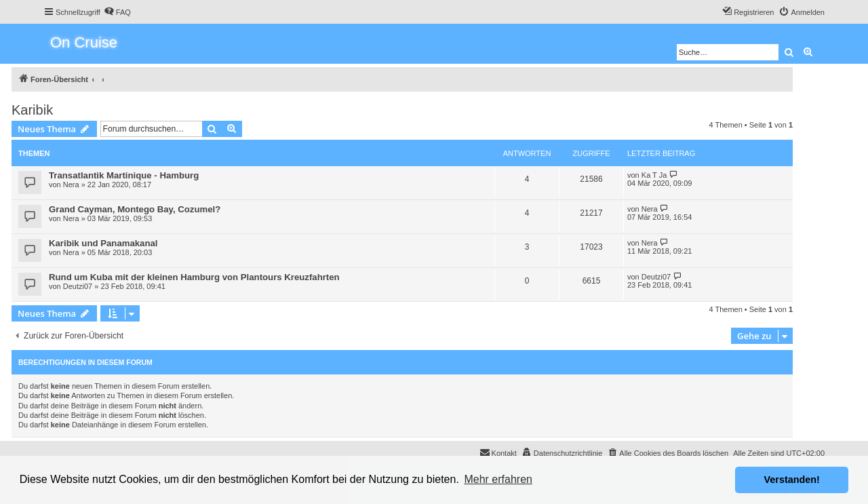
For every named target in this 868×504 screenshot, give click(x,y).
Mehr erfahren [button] (498, 479)
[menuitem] (117, 12)
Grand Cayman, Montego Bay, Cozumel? (135, 209)
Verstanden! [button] (792, 480)
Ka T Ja (654, 175)
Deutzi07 (78, 286)
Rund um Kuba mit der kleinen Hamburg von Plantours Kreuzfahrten (194, 277)
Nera (71, 185)
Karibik (32, 110)
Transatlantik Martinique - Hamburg (124, 175)
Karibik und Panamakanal (103, 243)
